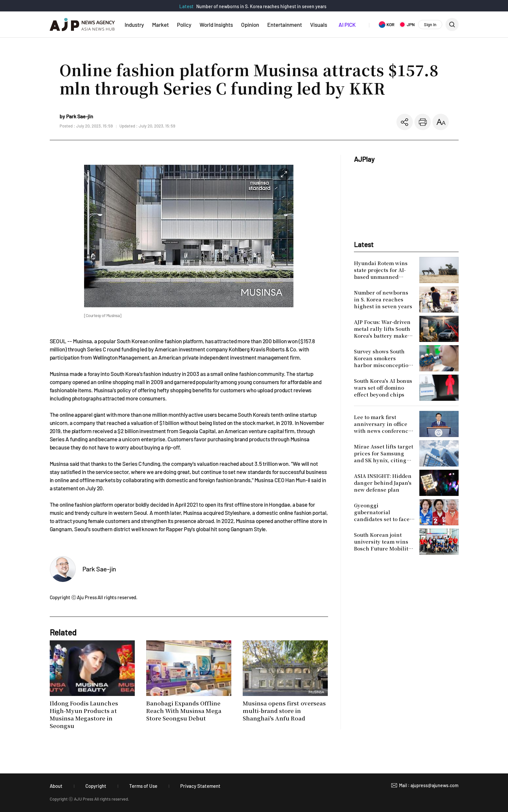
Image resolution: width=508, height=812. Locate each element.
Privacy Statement (200, 786)
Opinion (250, 25)
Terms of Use (143, 786)
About (56, 786)
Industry (134, 25)
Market (160, 25)
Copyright (96, 786)
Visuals (319, 25)
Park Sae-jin (99, 569)
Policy (184, 25)
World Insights (216, 25)
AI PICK (347, 25)
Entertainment (285, 25)
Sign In (430, 25)
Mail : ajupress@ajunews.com (429, 785)
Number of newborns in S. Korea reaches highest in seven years (261, 6)
